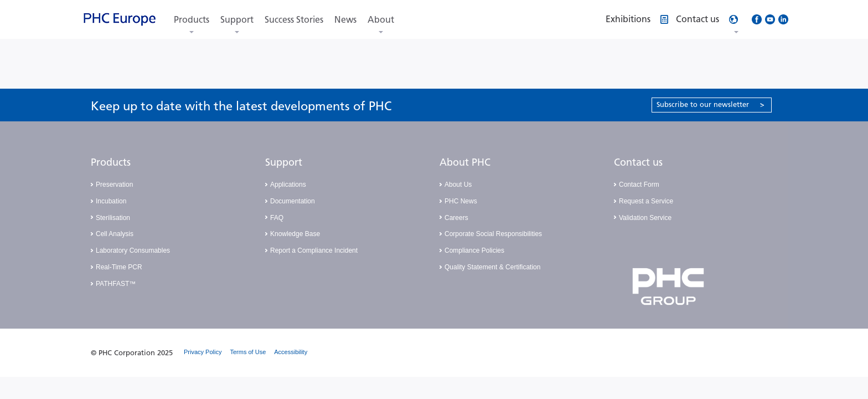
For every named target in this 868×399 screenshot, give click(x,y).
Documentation (293, 201)
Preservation (114, 185)
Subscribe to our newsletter (711, 104)
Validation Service (645, 218)
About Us (458, 185)
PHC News (461, 201)
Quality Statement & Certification (492, 267)
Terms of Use (248, 352)
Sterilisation (113, 218)
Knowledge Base (295, 234)
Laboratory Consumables (133, 250)
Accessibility (291, 352)
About (381, 20)
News (345, 20)
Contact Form (639, 185)
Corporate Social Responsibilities (493, 234)
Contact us (638, 162)
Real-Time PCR (119, 267)
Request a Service (646, 201)
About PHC (465, 162)
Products (192, 20)
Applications (288, 185)
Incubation (111, 201)
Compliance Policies (474, 250)
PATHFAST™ (116, 284)
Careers (456, 218)
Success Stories (294, 20)
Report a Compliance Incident (314, 250)
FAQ (277, 218)
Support (237, 20)
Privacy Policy (203, 352)
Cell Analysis (115, 234)
